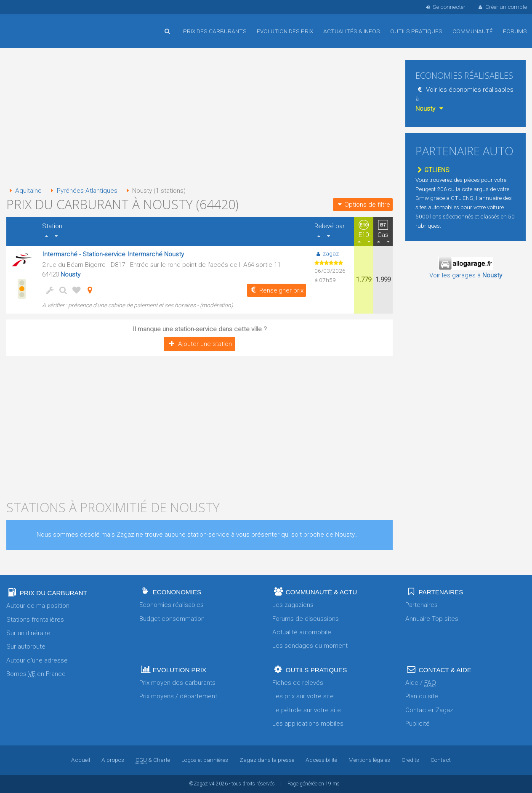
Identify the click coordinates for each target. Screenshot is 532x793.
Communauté (473, 31)
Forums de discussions (306, 619)
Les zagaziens (293, 605)
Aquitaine (24, 191)
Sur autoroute (26, 647)
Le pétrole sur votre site (307, 710)
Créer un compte (502, 7)
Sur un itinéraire (28, 633)
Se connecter (445, 7)
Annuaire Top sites (432, 619)
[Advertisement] (199, 118)
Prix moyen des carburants (177, 683)
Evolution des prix (285, 31)
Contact (441, 760)
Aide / (421, 683)
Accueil (34, 25)
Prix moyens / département (178, 696)
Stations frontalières (35, 620)
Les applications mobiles (308, 724)
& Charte (153, 760)
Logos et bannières (205, 760)
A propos (113, 760)
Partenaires (422, 605)
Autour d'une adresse (37, 660)
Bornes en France (36, 674)
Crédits (410, 760)
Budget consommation (172, 619)
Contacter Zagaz (429, 710)
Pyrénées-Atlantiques (82, 191)
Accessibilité (321, 760)
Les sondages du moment (310, 646)
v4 (212, 784)
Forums (515, 31)
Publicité (418, 724)
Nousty (70, 274)
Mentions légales (369, 760)
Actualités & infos (352, 31)
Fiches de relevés (298, 683)
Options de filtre (363, 205)
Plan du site (422, 696)
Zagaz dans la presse (267, 760)
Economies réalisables (172, 605)
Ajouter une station (199, 344)
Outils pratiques (416, 31)
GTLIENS (432, 170)
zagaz (326, 253)
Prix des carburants (215, 31)
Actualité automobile (302, 632)
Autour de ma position (38, 606)
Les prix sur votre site (303, 696)
